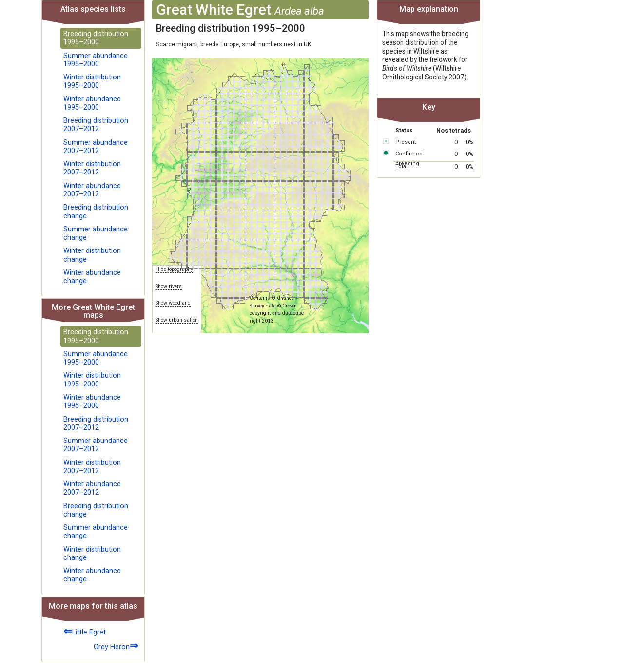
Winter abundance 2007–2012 (92, 190)
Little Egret (85, 631)
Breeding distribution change (96, 211)
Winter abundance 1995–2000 (92, 103)
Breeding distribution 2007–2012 (96, 125)
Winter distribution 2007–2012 (92, 168)
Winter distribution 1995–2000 (92, 81)
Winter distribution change (92, 255)
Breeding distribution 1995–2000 (96, 38)
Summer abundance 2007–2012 (96, 147)
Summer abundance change (96, 233)
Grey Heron (116, 645)
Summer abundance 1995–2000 (96, 60)
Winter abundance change (92, 277)
